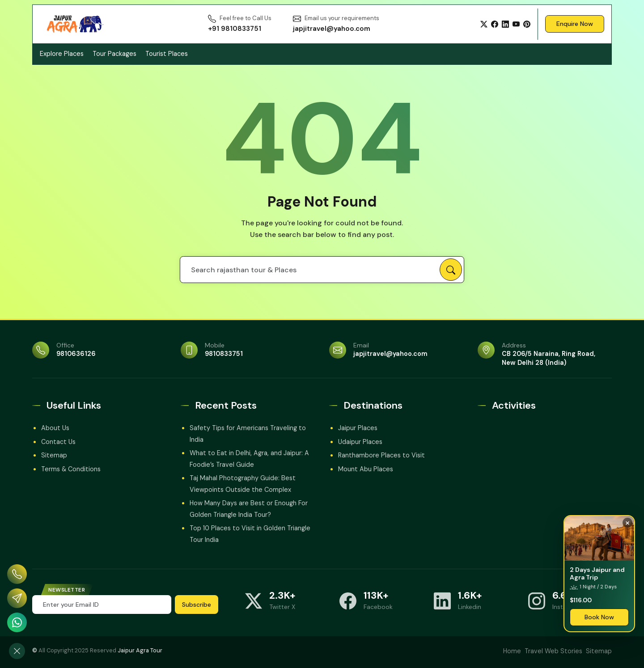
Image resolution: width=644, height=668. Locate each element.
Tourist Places (167, 54)
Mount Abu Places (366, 469)
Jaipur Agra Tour (140, 650)
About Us (55, 428)
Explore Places (62, 54)
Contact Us (58, 442)
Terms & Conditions (71, 469)
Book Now (599, 617)
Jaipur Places (358, 428)
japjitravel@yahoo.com (390, 354)
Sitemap (54, 455)
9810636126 (76, 354)
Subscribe (197, 605)
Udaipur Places (360, 442)
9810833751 (224, 354)
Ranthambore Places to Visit (381, 455)
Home (512, 651)
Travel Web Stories (553, 651)
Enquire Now (575, 24)
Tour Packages (114, 54)
